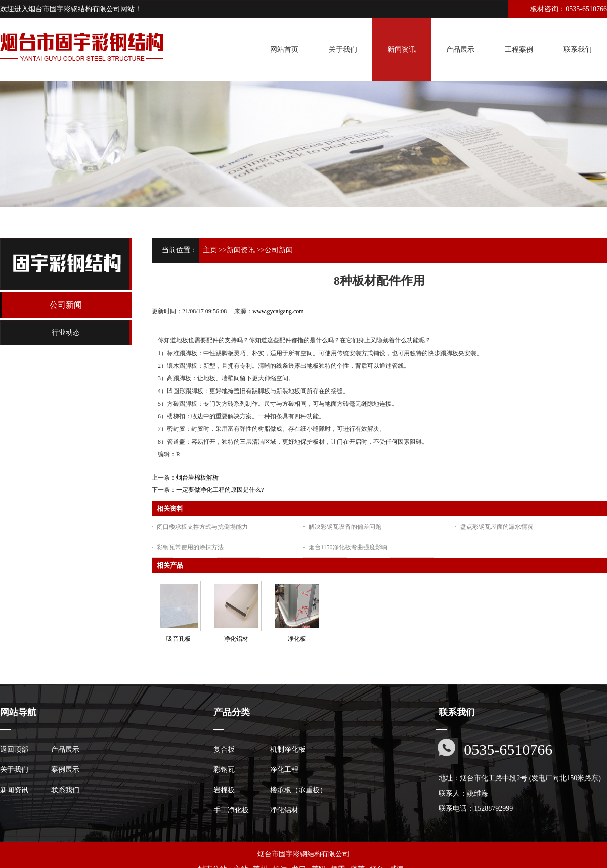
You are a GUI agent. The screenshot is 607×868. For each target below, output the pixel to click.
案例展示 (65, 770)
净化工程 (284, 770)
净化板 (297, 639)
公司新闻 (279, 250)
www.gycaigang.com (278, 311)
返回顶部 (14, 749)
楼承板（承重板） (298, 790)
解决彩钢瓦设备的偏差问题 (345, 527)
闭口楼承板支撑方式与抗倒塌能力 (202, 527)
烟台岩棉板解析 (197, 478)
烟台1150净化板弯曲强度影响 (348, 547)
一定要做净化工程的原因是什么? (220, 490)
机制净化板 (288, 749)
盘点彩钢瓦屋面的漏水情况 (497, 527)
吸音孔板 (179, 639)
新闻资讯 (241, 250)
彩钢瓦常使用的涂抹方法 (190, 547)
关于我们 (14, 770)
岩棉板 (224, 790)
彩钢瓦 (224, 770)
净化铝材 (236, 639)
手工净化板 (231, 810)
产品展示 (65, 749)
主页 (210, 250)
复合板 (224, 749)
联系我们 (65, 790)
